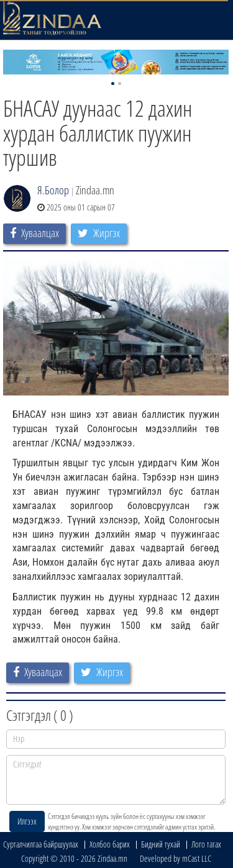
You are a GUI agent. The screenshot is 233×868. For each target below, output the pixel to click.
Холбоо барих (110, 844)
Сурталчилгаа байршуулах (41, 844)
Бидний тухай (161, 844)
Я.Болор (53, 190)
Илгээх (27, 821)
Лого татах (206, 844)
